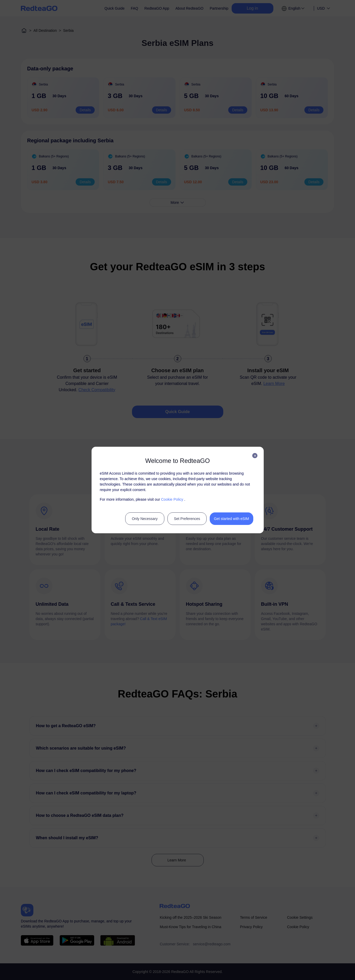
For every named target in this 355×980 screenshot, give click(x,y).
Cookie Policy (172, 499)
